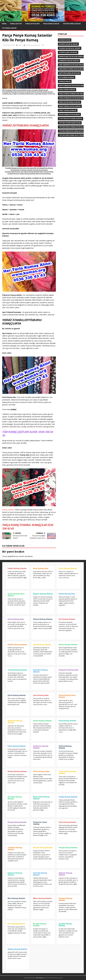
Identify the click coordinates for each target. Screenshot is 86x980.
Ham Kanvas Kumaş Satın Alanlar (72, 69)
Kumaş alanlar (8, 510)
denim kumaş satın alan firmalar (72, 57)
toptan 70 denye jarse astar (70, 123)
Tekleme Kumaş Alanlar (72, 24)
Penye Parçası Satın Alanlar (70, 106)
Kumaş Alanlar (65, 81)
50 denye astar (65, 40)
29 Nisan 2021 (10, 45)
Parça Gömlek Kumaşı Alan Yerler (72, 94)
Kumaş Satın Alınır (32, 24)
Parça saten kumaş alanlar (70, 102)
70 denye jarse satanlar (68, 52)
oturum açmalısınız (26, 556)
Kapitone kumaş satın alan (69, 73)
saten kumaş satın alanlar (69, 114)
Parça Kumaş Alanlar (51, 24)
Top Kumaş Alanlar (9, 28)
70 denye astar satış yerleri (70, 48)
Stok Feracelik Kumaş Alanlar (70, 119)
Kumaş (4, 24)
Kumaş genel (35, 45)
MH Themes (40, 978)
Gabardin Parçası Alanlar (69, 61)
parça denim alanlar (67, 90)
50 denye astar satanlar (68, 44)
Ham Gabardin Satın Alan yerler (71, 65)
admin (20, 45)
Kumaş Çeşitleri (16, 24)
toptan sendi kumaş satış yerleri (72, 135)
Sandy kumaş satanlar (68, 110)
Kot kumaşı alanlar (67, 77)
